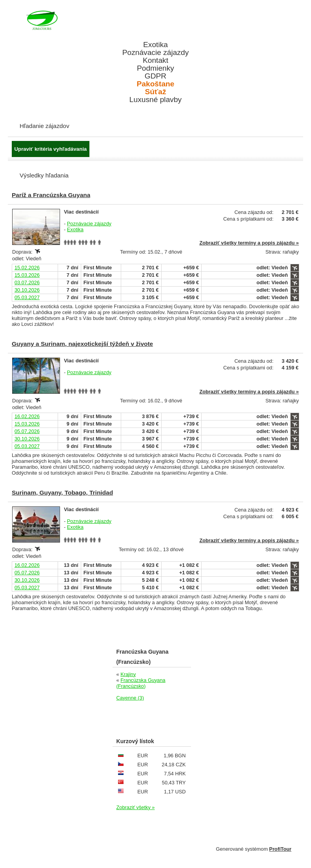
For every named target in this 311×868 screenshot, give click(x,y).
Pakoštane (156, 84)
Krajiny (128, 674)
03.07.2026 (27, 282)
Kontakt (155, 60)
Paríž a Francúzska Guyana (51, 195)
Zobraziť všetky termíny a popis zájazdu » (249, 243)
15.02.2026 (27, 268)
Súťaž (156, 92)
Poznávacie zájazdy (156, 53)
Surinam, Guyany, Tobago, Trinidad (62, 492)
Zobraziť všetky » (136, 807)
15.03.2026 (27, 275)
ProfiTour (280, 849)
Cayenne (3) (130, 698)
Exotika (155, 45)
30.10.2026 (27, 290)
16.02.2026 (27, 416)
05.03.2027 (27, 297)
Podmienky (155, 68)
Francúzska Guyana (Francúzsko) (141, 683)
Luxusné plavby (155, 100)
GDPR (155, 76)
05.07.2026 (27, 431)
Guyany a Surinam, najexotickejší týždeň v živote (82, 344)
